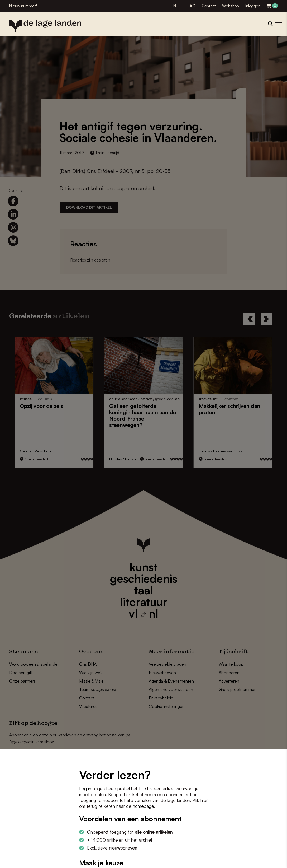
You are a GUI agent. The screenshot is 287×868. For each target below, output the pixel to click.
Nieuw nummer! (23, 6)
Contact (209, 6)
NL (176, 6)
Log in (85, 789)
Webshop (231, 6)
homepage (143, 806)
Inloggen (253, 6)
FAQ (192, 6)
